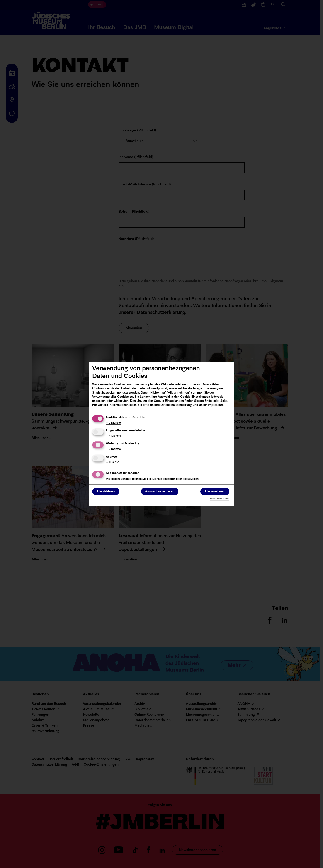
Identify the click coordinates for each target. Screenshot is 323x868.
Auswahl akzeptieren (160, 492)
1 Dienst (112, 462)
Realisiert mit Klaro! (220, 499)
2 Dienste (113, 423)
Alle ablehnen (106, 492)
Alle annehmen (215, 492)
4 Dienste (113, 436)
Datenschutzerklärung (176, 405)
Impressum (216, 405)
